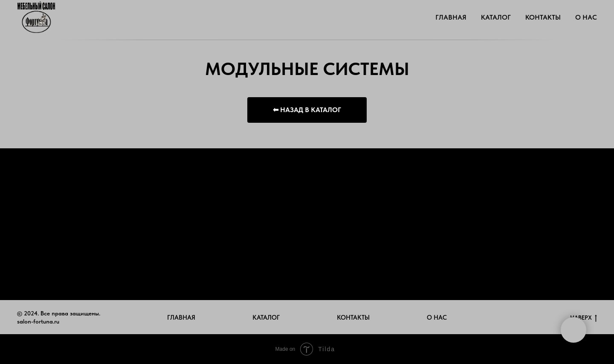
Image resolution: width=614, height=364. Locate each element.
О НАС (586, 17)
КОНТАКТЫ (543, 17)
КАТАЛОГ (496, 17)
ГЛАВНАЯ (451, 17)
